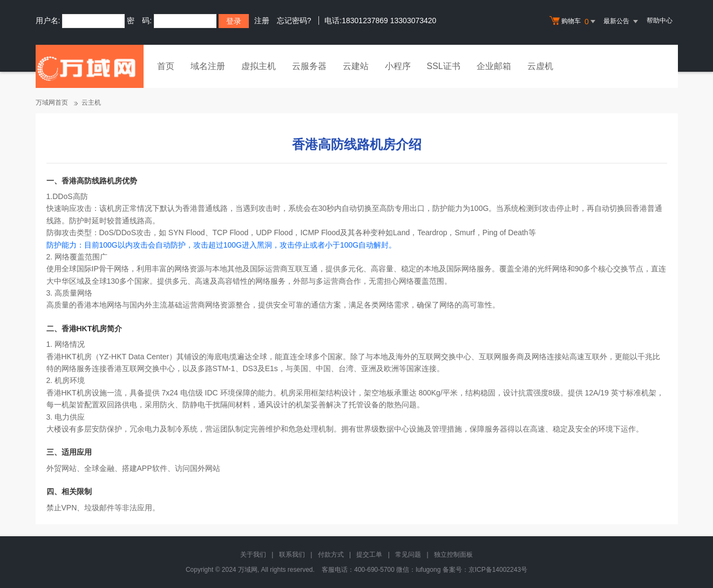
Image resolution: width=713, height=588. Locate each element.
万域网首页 (52, 102)
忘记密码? (294, 20)
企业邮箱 (494, 66)
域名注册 (208, 66)
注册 (262, 20)
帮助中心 (660, 20)
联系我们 (292, 555)
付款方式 (331, 555)
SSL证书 (444, 66)
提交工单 (369, 555)
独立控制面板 (453, 555)
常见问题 (408, 555)
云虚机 (540, 66)
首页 (166, 66)
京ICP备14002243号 (498, 570)
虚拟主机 (259, 66)
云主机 (91, 102)
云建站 (356, 66)
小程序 (398, 66)
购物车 (574, 22)
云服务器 (309, 66)
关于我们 (253, 555)
